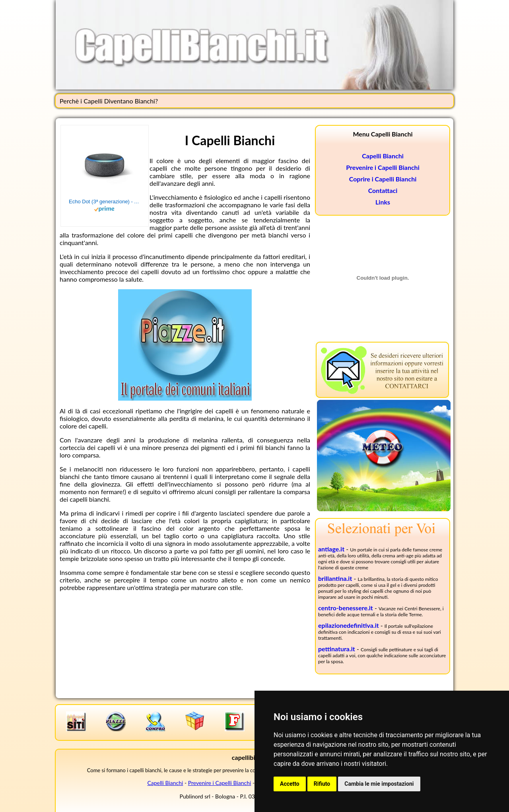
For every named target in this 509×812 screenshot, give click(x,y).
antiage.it (331, 549)
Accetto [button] (290, 784)
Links (383, 202)
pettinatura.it (337, 649)
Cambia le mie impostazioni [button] (379, 784)
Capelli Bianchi (383, 156)
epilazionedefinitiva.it (349, 625)
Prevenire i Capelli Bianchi (383, 167)
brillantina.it (335, 578)
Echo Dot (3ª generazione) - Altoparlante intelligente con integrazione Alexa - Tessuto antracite (105, 202)
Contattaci (383, 190)
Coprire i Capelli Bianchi (383, 179)
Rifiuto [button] (322, 784)
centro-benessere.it (346, 608)
